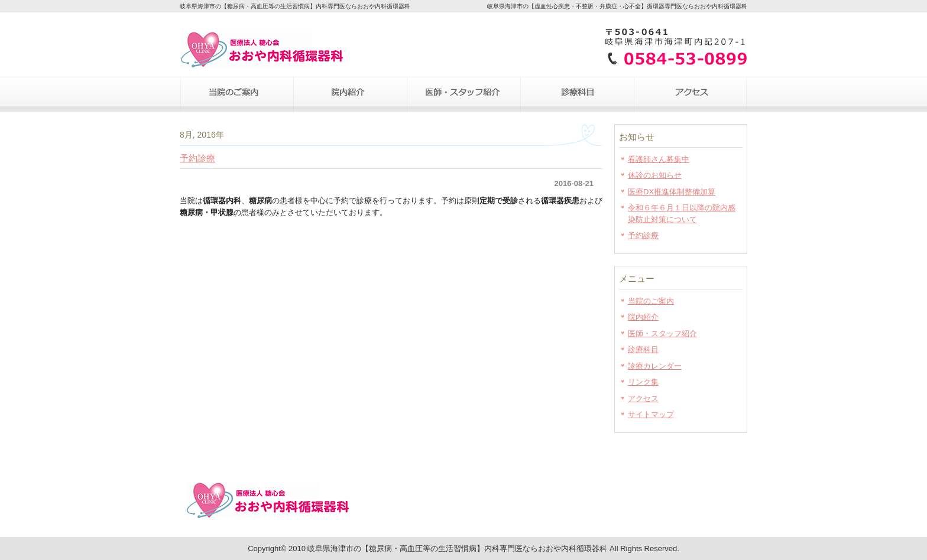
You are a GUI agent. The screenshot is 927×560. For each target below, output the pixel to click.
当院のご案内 (236, 95)
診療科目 (577, 95)
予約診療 (197, 158)
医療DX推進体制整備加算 (672, 192)
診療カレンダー (655, 366)
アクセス (691, 95)
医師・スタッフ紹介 (463, 95)
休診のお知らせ (655, 175)
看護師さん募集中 (659, 159)
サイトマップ (651, 414)
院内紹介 (350, 95)
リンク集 (643, 382)
